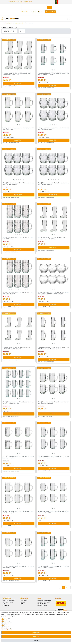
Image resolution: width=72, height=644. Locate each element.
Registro (22, 602)
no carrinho (24, 83)
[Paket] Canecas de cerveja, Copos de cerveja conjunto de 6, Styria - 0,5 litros (53, 457)
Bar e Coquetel (8, 23)
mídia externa (8, 623)
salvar (36, 640)
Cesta (22, 604)
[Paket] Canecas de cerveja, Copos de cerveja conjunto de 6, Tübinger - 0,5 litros (53, 129)
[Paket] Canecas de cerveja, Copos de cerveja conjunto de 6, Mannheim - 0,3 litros (53, 512)
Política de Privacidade (44, 602)
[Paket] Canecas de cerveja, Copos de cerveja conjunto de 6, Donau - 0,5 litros (18, 512)
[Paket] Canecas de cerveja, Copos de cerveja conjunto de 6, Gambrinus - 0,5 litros (53, 567)
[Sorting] (10, 31)
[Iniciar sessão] (23, 12)
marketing (7, 621)
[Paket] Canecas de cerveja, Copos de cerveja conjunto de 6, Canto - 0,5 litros (18, 457)
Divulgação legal (42, 604)
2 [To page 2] (67, 587)
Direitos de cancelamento (44, 600)
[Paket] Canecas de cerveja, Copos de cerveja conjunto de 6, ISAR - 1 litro (18, 238)
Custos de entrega (8, 602)
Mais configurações (7, 629)
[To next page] (69, 587)
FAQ (4, 604)
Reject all (36, 636)
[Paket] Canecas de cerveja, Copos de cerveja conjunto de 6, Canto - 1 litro (18, 129)
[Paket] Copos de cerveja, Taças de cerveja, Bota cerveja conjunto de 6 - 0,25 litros (16, 348)
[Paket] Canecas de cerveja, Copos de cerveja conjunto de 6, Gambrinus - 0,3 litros (53, 74)
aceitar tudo (36, 633)
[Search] (49, 7)
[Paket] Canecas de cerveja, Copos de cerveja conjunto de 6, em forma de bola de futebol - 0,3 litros (53, 293)
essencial (7, 619)
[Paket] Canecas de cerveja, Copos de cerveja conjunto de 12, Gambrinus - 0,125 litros (18, 403)
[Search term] (34, 7)
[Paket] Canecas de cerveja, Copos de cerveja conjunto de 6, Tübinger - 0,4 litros (53, 184)
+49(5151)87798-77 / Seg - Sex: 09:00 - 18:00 (20, 2)
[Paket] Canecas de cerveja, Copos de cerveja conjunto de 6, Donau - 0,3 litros (18, 567)
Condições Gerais (42, 605)
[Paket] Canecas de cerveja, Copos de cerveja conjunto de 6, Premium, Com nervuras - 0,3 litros (53, 348)
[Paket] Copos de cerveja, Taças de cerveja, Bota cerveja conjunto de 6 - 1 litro (16, 74)
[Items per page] (22, 31)
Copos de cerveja (19, 23)
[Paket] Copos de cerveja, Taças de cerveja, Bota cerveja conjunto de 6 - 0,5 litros (52, 238)
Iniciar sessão (24, 600)
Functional (7, 627)
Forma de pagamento (9, 600)
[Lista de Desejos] (43, 12)
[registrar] (33, 12)
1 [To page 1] (64, 587)
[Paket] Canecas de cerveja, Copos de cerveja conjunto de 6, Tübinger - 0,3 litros (18, 184)
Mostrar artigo (23, 195)
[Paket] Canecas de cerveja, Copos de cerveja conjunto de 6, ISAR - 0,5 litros (18, 293)
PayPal (6, 625)
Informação (6, 605)
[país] (39, 12)
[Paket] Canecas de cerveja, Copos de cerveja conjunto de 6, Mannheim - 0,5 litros (53, 403)
